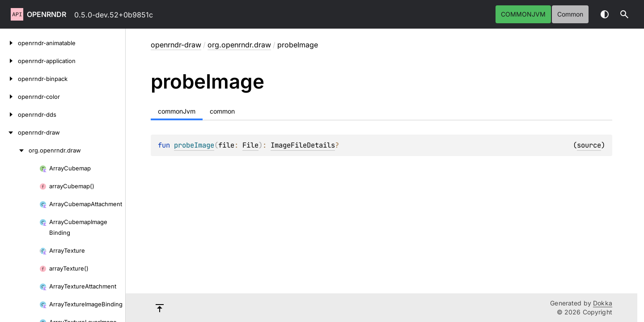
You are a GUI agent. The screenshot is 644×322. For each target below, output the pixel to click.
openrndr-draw (176, 45)
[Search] (624, 14)
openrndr (47, 14)
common (570, 14)
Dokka (603, 303)
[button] (624, 14)
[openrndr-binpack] (9, 79)
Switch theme (605, 14)
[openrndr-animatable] (9, 43)
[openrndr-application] (9, 61)
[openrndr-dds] (9, 114)
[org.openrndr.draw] (14, 150)
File (250, 145)
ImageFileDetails (303, 145)
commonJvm (523, 14)
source (589, 145)
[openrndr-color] (9, 97)
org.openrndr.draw (239, 45)
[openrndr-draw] (9, 132)
